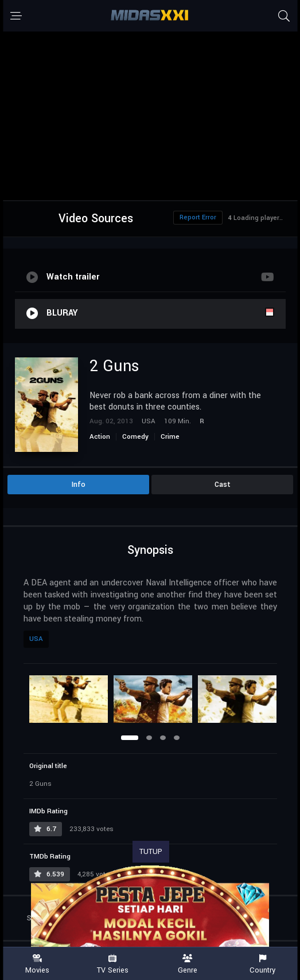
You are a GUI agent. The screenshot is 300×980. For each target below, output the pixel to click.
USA (36, 639)
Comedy (135, 437)
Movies (38, 964)
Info (79, 485)
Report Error (198, 217)
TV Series (113, 964)
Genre (188, 964)
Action (100, 437)
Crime (170, 437)
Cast (223, 485)
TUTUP (151, 852)
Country (262, 964)
